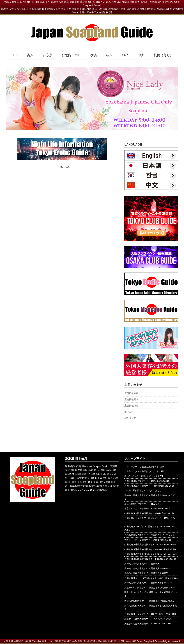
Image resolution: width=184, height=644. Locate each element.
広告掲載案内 (131, 399)
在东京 (48, 55)
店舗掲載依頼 (131, 393)
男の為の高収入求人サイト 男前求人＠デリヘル (147, 569)
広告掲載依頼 (131, 406)
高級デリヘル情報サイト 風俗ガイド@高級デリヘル (149, 588)
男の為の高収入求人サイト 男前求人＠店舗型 (146, 573)
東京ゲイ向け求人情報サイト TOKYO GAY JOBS (148, 619)
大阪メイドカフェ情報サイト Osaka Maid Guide (148, 540)
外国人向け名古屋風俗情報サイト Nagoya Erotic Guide (151, 554)
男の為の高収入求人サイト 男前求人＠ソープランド (149, 535)
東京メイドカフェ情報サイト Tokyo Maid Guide (147, 509)
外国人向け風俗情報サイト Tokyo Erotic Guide (147, 481)
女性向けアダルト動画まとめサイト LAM (144, 471)
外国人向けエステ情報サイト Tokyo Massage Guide (149, 486)
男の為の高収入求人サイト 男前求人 (142, 564)
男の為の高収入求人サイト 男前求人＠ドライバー (148, 583)
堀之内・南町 (71, 55)
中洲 (141, 55)
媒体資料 (129, 412)
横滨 (94, 55)
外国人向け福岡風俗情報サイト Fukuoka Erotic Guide (150, 559)
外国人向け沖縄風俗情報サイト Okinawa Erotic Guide (150, 549)
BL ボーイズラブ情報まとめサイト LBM (144, 476)
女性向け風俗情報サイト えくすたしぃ (143, 491)
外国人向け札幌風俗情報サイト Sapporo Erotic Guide (150, 545)
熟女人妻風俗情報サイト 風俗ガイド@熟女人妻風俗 (149, 601)
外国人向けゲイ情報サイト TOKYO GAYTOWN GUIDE (151, 614)
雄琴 (125, 55)
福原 (109, 55)
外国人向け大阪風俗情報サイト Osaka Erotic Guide (149, 513)
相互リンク (130, 418)
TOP (14, 55)
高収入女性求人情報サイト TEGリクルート (145, 504)
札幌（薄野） (163, 55)
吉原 (30, 55)
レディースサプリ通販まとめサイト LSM (144, 467)
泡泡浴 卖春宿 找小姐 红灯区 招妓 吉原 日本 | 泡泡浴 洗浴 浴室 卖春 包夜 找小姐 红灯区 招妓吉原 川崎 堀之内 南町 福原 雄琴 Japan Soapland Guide (83, 641)
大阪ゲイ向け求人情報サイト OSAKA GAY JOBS (148, 624)
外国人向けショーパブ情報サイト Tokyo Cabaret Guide (151, 578)
